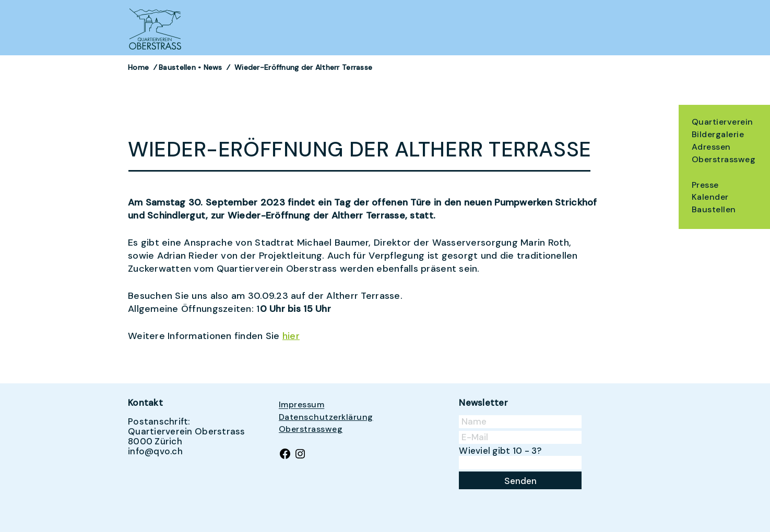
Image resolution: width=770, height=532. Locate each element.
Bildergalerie (718, 134)
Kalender (710, 197)
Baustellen (714, 209)
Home (138, 67)
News (213, 67)
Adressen (711, 147)
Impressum (301, 405)
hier (291, 336)
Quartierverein (722, 122)
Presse (705, 185)
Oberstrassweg (724, 159)
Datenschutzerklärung (326, 417)
